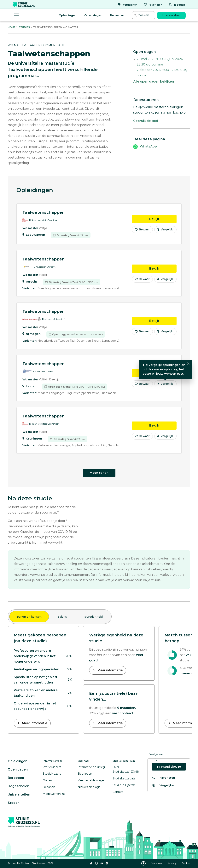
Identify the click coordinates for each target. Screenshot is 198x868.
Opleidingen (68, 15)
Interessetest (171, 15)
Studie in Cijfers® (124, 785)
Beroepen (117, 15)
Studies (24, 27)
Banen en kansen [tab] (29, 617)
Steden (14, 803)
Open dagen (93, 15)
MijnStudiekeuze (169, 767)
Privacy (173, 863)
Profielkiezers (52, 767)
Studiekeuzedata (124, 778)
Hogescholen (18, 786)
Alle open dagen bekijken (154, 81)
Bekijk (163, 222)
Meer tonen (99, 473)
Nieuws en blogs (89, 787)
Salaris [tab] (62, 617)
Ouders (48, 780)
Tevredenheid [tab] (93, 617)
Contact (118, 792)
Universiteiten (19, 794)
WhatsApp (148, 146)
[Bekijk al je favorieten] (163, 778)
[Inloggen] (177, 5)
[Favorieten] (153, 5)
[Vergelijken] (128, 5)
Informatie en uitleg (91, 767)
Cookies (186, 863)
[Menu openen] (16, 15)
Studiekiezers (52, 774)
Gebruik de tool (146, 121)
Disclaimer (157, 863)
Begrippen (85, 774)
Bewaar (142, 232)
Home (12, 27)
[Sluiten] (188, 366)
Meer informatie (34, 723)
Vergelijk (165, 232)
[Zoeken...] (144, 15)
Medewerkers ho (54, 794)
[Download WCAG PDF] (143, 863)
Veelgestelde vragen (92, 780)
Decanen (49, 787)
